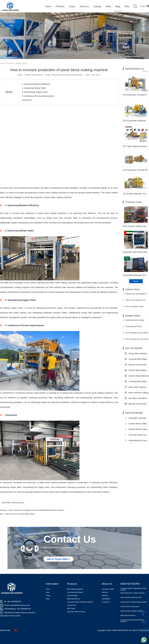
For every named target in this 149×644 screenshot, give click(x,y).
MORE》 (146, 71)
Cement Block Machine (137, 376)
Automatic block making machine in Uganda (133, 321)
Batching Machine (73, 599)
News (48, 589)
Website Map (5, 630)
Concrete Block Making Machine (137, 359)
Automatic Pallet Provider (76, 612)
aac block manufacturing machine (137, 398)
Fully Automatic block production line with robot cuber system (135, 327)
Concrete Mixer (73, 596)
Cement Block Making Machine (137, 370)
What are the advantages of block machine (135, 295)
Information (52, 584)
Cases (48, 596)
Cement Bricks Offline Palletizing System (137, 424)
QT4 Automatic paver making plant (135, 334)
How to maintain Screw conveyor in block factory (133, 307)
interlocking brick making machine (137, 440)
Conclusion (27, 100)
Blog (24, 63)
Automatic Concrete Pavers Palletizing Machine (137, 418)
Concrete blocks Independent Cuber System (137, 435)
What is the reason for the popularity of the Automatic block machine (135, 301)
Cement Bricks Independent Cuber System (137, 429)
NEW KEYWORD (130, 584)
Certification (106, 599)
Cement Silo (71, 605)
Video (48, 599)
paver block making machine (13, 503)
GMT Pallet (71, 608)
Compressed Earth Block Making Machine (132, 621)
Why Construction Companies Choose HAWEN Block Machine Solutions (36, 510)
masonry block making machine (132, 611)
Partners (105, 596)
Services (105, 592)
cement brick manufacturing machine (134, 602)
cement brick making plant (130, 606)
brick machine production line (131, 598)
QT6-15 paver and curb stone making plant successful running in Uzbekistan (136, 340)
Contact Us (106, 602)
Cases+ (136, 281)
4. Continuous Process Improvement (38, 96)
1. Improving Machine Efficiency (36, 84)
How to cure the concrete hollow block (20, 514)
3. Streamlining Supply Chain (35, 92)
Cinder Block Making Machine (137, 353)
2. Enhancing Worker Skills (34, 88)
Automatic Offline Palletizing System (80, 602)
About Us (107, 584)
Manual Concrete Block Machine (137, 404)
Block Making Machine (75, 589)
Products (72, 584)
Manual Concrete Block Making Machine (137, 365)
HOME (18, 63)
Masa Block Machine (128, 616)
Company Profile (108, 589)
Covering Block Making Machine (137, 381)
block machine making (136, 393)
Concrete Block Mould (75, 592)
